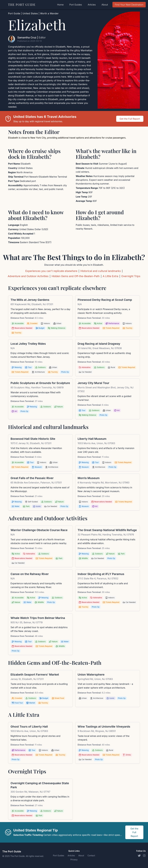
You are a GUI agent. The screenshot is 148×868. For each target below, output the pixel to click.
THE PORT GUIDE (22, 5)
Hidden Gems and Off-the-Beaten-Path (76, 276)
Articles (92, 5)
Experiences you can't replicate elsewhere (51, 271)
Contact (91, 856)
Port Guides (76, 5)
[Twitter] (139, 856)
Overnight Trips (131, 276)
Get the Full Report (130, 119)
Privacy (74, 860)
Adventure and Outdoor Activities (28, 276)
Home (60, 5)
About (105, 5)
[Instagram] (144, 856)
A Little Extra (110, 276)
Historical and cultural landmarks (101, 271)
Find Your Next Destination (129, 5)
